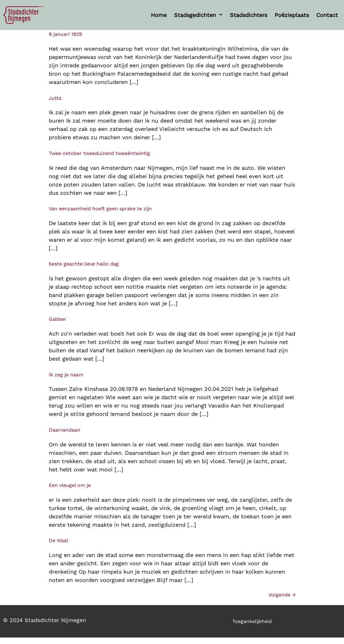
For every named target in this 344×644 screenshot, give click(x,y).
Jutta (55, 98)
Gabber (58, 319)
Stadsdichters (249, 15)
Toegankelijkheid (252, 621)
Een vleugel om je (70, 485)
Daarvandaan (64, 430)
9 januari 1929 (65, 34)
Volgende (282, 595)
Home (159, 15)
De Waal (58, 540)
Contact (327, 15)
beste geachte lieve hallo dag (84, 264)
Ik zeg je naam (66, 375)
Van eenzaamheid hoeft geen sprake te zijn (100, 209)
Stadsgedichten (198, 15)
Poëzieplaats (292, 15)
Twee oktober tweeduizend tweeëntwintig (99, 153)
